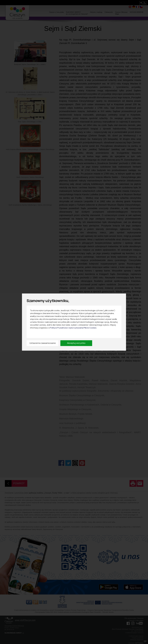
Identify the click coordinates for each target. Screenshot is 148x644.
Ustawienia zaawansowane (43, 343)
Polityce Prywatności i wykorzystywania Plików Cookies (73, 328)
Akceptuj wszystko (76, 343)
